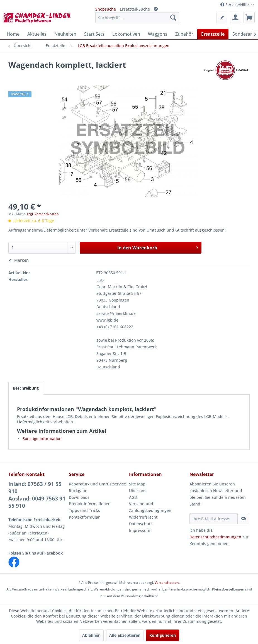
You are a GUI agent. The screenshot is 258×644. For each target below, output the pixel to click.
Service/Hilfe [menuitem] (235, 5)
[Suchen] (173, 18)
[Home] (13, 34)
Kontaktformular (84, 517)
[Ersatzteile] (213, 34)
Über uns (138, 491)
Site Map (137, 484)
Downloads (79, 497)
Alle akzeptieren (125, 635)
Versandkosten (167, 583)
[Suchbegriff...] (137, 18)
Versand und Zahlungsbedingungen (150, 507)
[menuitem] (137, 18)
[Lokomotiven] (126, 34)
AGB (133, 497)
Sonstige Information (42, 438)
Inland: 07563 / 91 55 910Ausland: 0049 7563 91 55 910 (37, 495)
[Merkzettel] (222, 18)
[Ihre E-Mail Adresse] (214, 519)
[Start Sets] (94, 34)
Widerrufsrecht (143, 517)
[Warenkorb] (249, 18)
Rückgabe (78, 491)
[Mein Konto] (235, 18)
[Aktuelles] (37, 34)
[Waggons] (158, 34)
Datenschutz (141, 524)
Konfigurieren (163, 635)
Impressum (140, 530)
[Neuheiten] (65, 34)
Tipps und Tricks (84, 510)
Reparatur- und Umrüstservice (97, 484)
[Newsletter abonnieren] (243, 519)
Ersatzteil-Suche (135, 9)
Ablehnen (91, 635)
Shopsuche (106, 9)
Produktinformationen (90, 504)
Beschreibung (26, 388)
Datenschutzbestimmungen (215, 537)
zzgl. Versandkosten (43, 214)
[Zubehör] (184, 34)
